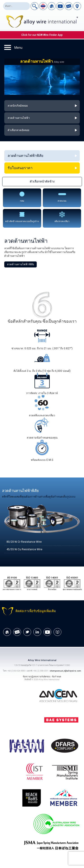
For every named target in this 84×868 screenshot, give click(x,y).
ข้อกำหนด (57, 677)
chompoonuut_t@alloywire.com (65, 671)
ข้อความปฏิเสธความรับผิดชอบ (37, 677)
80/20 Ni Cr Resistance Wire (24, 542)
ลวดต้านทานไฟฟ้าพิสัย (20, 264)
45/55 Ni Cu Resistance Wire (24, 549)
